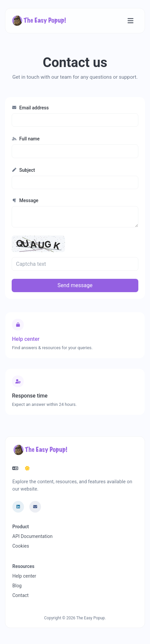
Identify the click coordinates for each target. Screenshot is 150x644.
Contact (20, 595)
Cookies (21, 546)
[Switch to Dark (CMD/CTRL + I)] (27, 469)
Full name (26, 139)
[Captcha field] (75, 264)
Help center (24, 576)
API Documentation (32, 536)
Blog (17, 586)
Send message (75, 285)
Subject (23, 170)
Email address (30, 108)
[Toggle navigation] (130, 21)
